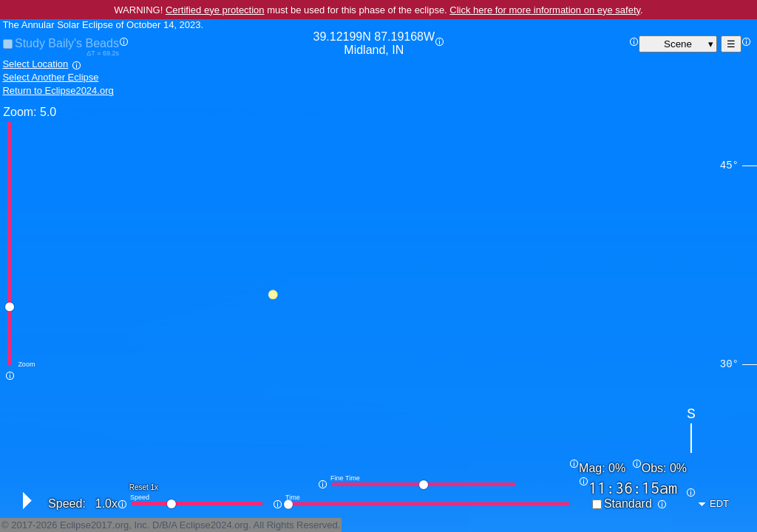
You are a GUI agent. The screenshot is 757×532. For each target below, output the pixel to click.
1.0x (106, 504)
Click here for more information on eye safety (545, 10)
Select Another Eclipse (50, 77)
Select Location (35, 64)
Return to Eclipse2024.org (58, 91)
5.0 (48, 112)
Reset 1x (144, 487)
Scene (678, 44)
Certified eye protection (215, 10)
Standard (628, 504)
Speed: (67, 504)
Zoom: (20, 112)
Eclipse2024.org (214, 525)
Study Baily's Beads (67, 43)
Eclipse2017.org (94, 525)
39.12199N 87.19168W (374, 44)
